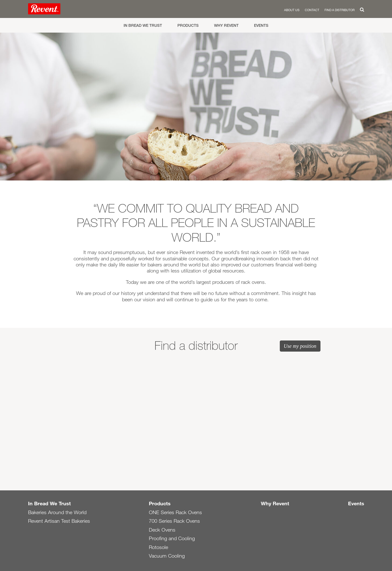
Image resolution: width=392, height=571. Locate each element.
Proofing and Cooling (172, 538)
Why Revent (226, 25)
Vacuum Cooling (167, 556)
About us (292, 10)
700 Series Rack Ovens (174, 521)
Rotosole (158, 547)
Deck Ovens (162, 530)
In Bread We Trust (143, 25)
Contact (312, 10)
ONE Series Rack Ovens (175, 512)
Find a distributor (340, 10)
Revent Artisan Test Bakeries (59, 521)
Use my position (300, 346)
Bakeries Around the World (57, 512)
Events (261, 25)
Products (188, 25)
